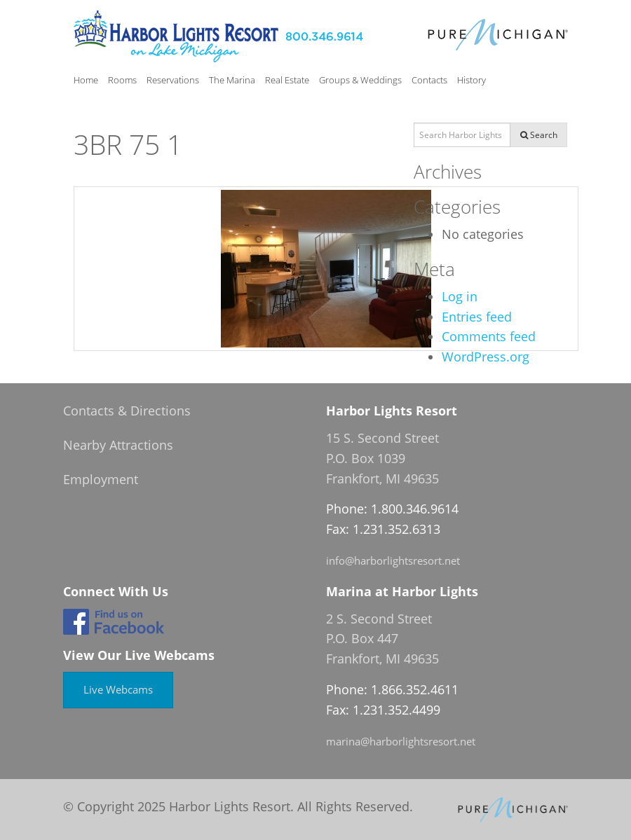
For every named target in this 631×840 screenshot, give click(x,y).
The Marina (232, 80)
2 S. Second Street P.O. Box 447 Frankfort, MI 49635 (382, 639)
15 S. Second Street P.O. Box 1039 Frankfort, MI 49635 (382, 458)
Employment (101, 479)
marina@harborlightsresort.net (401, 741)
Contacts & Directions (127, 411)
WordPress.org (486, 357)
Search (539, 135)
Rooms (122, 80)
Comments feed (489, 336)
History (471, 80)
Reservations (173, 80)
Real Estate (287, 80)
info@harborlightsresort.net (393, 560)
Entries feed (477, 317)
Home (86, 80)
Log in (460, 296)
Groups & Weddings (360, 80)
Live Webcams (118, 689)
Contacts (429, 80)
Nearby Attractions (118, 445)
